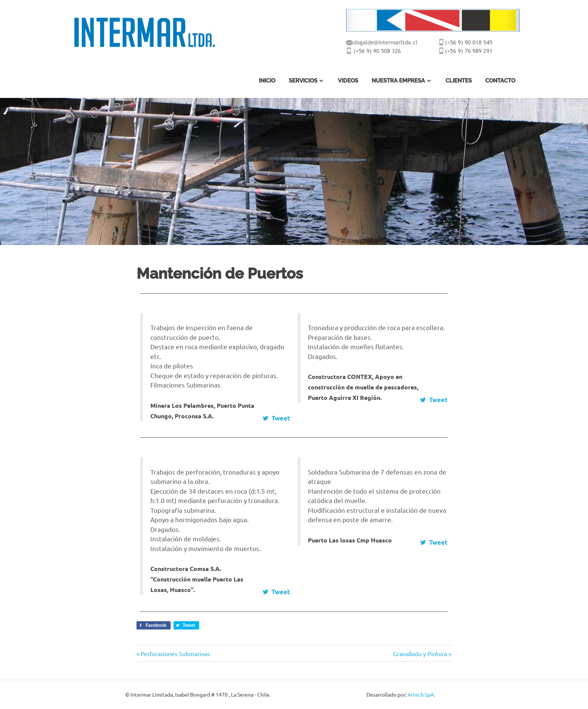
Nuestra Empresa (398, 81)
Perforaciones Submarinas (175, 653)
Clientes (459, 81)
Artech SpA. (421, 694)
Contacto (500, 81)
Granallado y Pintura (420, 653)
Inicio (267, 81)
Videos (348, 81)
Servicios (303, 81)
